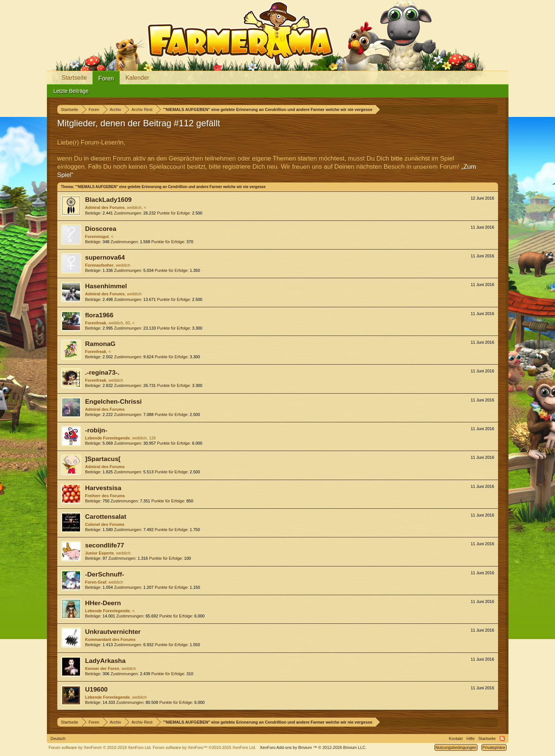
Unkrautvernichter (113, 632)
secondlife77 (105, 545)
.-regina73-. (102, 372)
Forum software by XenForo (100, 747)
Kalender (137, 78)
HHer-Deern (103, 603)
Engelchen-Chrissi (114, 401)
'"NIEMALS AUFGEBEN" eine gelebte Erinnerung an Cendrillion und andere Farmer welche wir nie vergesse (170, 187)
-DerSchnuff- (105, 574)
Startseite (74, 78)
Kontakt (456, 738)
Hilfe (471, 738)
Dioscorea (101, 229)
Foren (106, 78)
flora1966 (99, 315)
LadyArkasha (106, 661)
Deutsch (58, 738)
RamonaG (101, 344)
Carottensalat (106, 517)
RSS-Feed (502, 738)
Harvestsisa (103, 488)
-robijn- (96, 430)
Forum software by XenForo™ (204, 747)
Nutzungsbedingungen (456, 747)
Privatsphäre (494, 747)
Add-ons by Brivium (313, 747)
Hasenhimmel (106, 286)
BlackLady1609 (109, 200)
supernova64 (105, 257)
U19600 (97, 689)
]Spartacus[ (103, 459)
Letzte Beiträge (71, 91)
